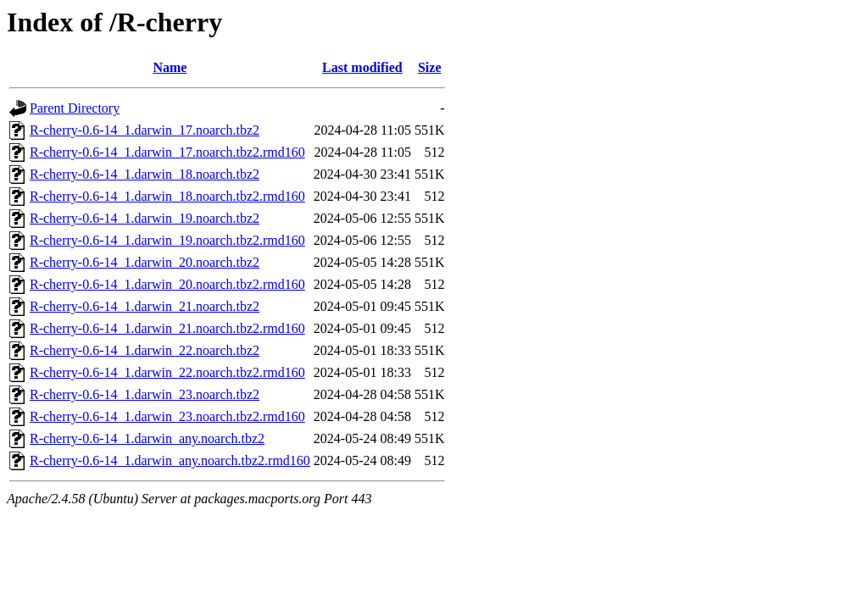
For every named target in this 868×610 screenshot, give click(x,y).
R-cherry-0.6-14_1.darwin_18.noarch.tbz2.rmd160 (167, 196)
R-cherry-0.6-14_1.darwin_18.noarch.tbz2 (145, 174)
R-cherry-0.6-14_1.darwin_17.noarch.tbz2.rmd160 (167, 152)
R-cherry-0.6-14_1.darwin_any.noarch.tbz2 (147, 438)
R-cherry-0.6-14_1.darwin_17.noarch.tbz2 (145, 130)
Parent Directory (75, 108)
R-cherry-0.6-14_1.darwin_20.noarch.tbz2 (145, 262)
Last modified (362, 67)
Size (430, 67)
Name (170, 67)
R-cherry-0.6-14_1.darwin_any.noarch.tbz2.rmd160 (170, 460)
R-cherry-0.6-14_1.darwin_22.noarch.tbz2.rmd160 (167, 372)
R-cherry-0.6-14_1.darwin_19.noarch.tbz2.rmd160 (167, 240)
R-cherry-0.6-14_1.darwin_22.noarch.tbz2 (145, 350)
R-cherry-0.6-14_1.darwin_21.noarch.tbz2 (145, 306)
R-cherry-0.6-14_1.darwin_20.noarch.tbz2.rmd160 (167, 284)
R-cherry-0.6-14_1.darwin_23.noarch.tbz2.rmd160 (167, 416)
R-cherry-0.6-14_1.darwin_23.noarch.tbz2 (145, 394)
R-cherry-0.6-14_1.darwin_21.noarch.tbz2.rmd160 (167, 328)
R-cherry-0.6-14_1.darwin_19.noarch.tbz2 (145, 218)
